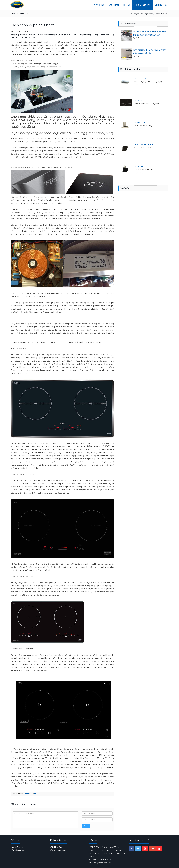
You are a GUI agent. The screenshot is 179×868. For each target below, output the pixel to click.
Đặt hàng (139, 85)
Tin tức (127, 5)
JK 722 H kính (140, 78)
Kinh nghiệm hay (142, 5)
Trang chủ (135, 14)
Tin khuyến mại (57, 847)
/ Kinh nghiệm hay (147, 14)
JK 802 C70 (140, 122)
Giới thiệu (100, 5)
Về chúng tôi (17, 847)
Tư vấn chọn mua (58, 850)
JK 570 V (138, 100)
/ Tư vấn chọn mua (161, 14)
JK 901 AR (139, 166)
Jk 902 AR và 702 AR (144, 144)
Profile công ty (18, 850)
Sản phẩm (115, 5)
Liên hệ (158, 5)
